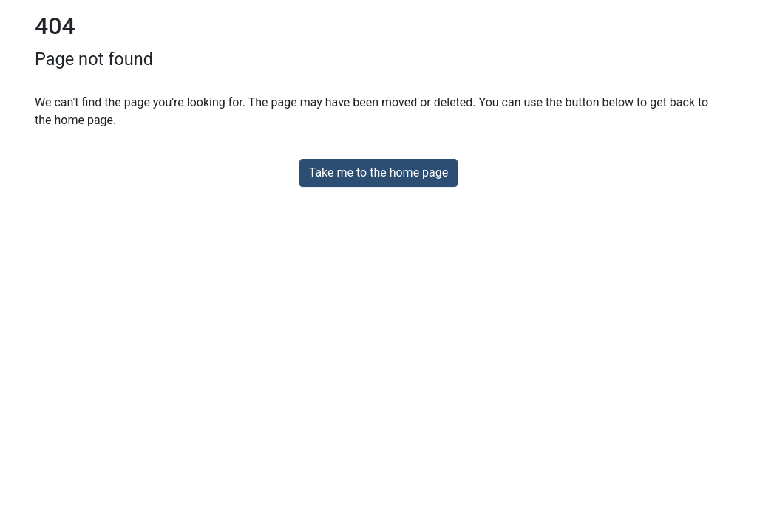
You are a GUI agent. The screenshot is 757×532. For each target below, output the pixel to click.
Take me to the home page (379, 173)
